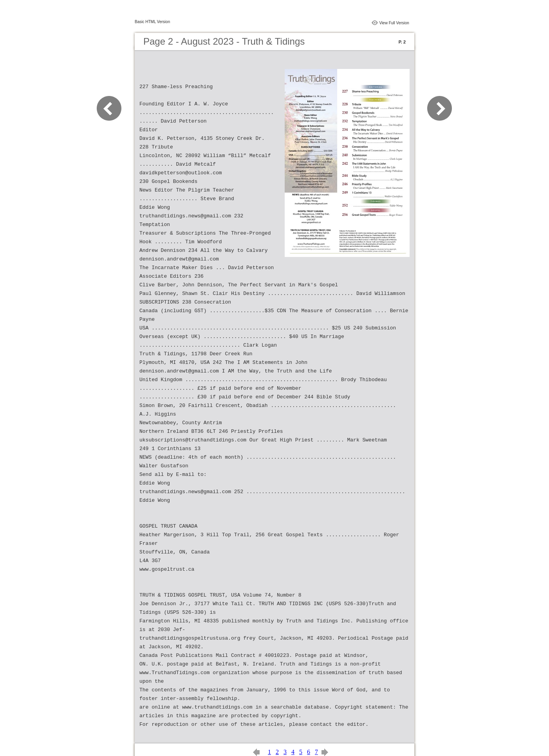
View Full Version (394, 23)
